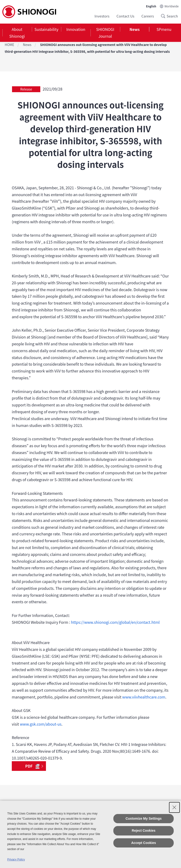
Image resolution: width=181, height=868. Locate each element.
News (135, 29)
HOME (9, 45)
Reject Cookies (144, 831)
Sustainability (46, 29)
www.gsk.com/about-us (41, 724)
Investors (102, 16)
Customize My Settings (144, 818)
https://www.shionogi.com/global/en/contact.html (115, 622)
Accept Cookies (144, 843)
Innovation (76, 29)
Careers (148, 16)
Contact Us (125, 16)
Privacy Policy (16, 860)
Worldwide (172, 6)
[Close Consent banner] (174, 807)
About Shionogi (17, 33)
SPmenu (164, 29)
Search (165, 16)
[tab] (17, 33)
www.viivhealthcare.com (144, 697)
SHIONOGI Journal (105, 33)
